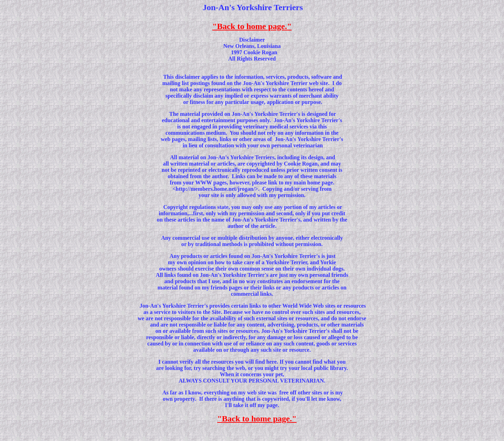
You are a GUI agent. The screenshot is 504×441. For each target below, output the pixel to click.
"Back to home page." (252, 26)
